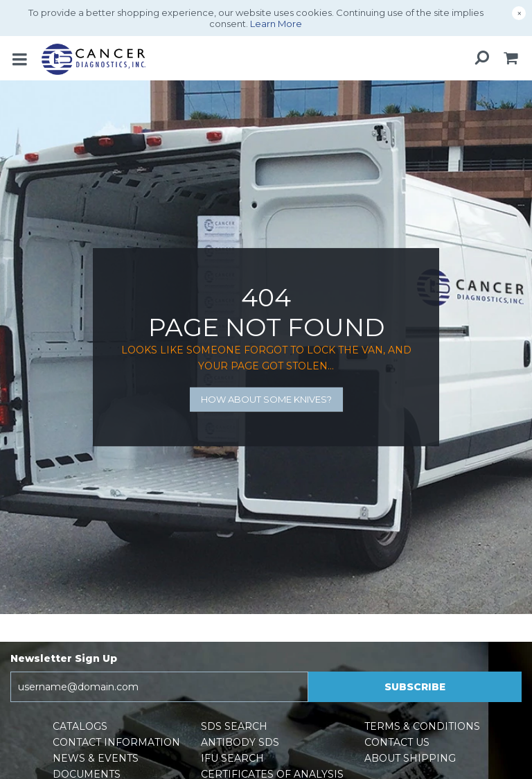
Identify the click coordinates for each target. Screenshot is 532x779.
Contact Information (116, 742)
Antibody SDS (240, 742)
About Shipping (410, 758)
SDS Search (234, 726)
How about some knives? (266, 399)
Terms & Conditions (422, 726)
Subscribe (415, 687)
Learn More (276, 24)
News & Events (96, 758)
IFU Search (232, 758)
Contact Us (397, 742)
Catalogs (80, 726)
